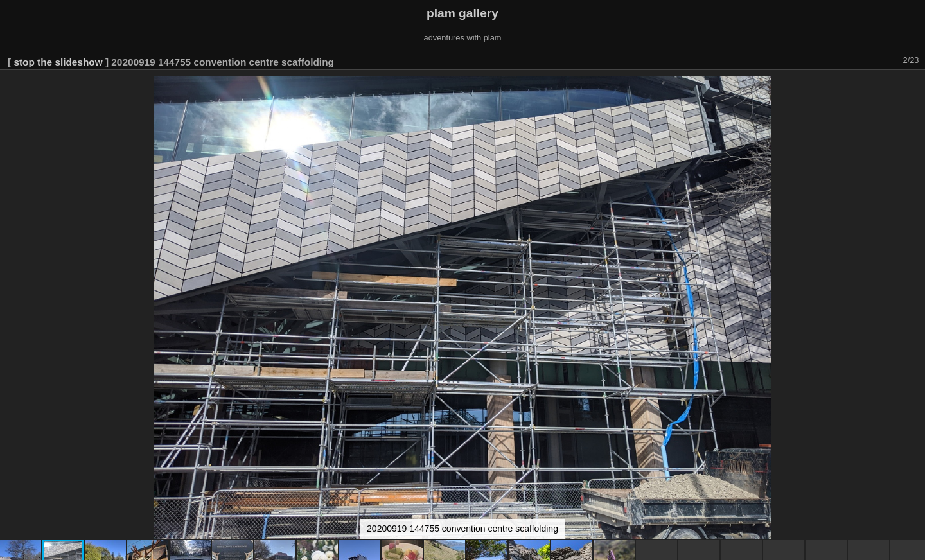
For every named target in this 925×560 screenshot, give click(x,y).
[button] (913, 88)
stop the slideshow (58, 62)
